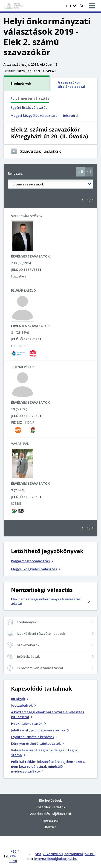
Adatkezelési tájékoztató (51, 804)
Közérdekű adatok (50, 798)
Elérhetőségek (50, 791)
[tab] (27, 83)
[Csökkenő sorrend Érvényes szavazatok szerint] (89, 172)
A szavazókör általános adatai (71, 84)
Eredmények (21, 83)
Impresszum (51, 811)
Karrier (51, 818)
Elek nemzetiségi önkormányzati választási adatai (50, 601)
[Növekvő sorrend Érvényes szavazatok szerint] (80, 172)
